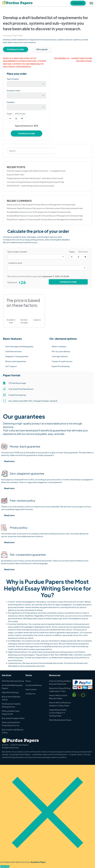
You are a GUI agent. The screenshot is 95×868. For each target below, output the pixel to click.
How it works (31, 689)
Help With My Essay (10, 692)
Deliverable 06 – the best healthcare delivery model (73, 60)
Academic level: (15, 263)
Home (28, 681)
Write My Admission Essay (13, 681)
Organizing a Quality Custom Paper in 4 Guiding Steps (58, 713)
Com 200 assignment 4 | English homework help (50, 212)
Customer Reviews (34, 685)
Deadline (11, 102)
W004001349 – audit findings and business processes (31, 186)
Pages (10, 114)
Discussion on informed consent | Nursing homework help (58, 208)
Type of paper (13, 79)
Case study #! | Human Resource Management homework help (48, 204)
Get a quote (42, 49)
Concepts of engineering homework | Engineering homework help (35, 182)
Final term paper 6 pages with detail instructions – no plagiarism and (36, 171)
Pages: (72, 252)
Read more (9, 461)
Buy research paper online (13, 718)
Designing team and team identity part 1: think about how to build (35, 178)
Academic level (14, 90)
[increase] (22, 119)
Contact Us (30, 694)
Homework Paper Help (13, 35)
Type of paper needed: (17, 252)
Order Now (78, 3)
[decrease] (10, 119)
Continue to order (16, 49)
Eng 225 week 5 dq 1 (16, 174)
